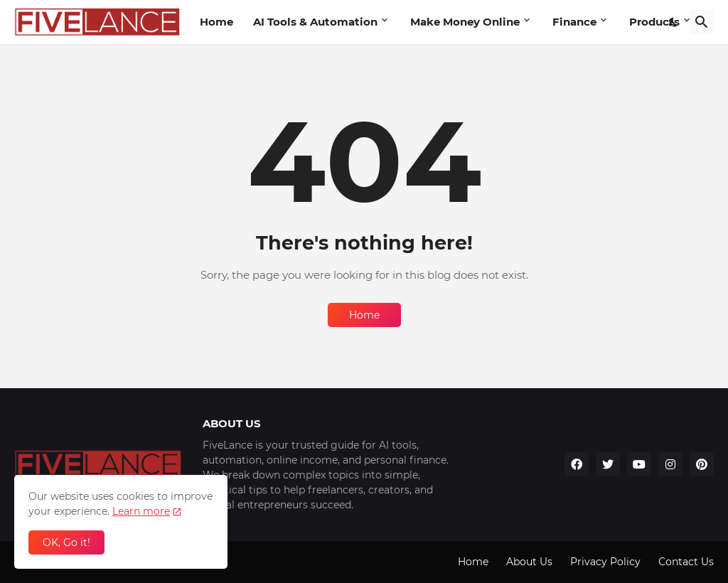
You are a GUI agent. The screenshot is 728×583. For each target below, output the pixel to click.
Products (654, 22)
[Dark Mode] (674, 22)
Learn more (141, 511)
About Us (529, 562)
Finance (574, 22)
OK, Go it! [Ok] (66, 542)
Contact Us (686, 562)
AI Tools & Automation (315, 22)
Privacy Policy (605, 562)
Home (216, 22)
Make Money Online (465, 22)
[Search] (702, 22)
